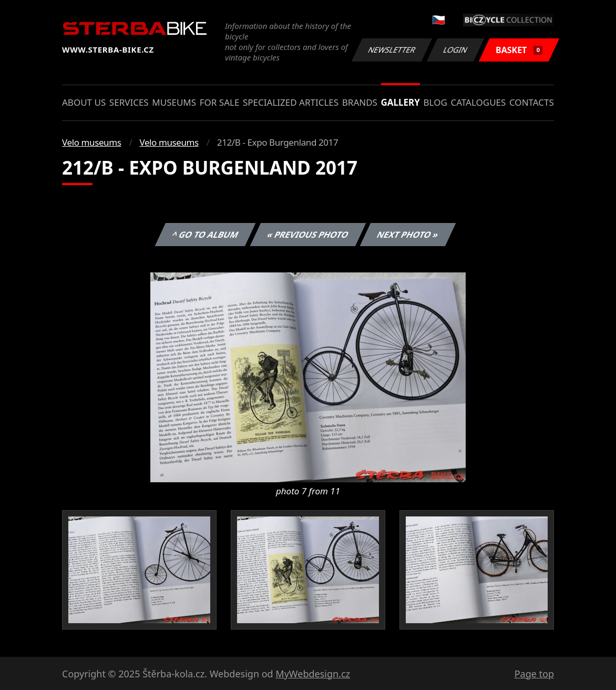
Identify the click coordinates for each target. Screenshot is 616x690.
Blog (435, 102)
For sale (220, 102)
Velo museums (91, 142)
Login (456, 50)
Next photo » (408, 235)
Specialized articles (291, 102)
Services (129, 102)
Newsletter (392, 50)
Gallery (401, 102)
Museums (174, 102)
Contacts (532, 102)
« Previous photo (308, 235)
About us (84, 102)
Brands (360, 102)
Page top (534, 674)
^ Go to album (205, 235)
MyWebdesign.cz (313, 674)
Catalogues (478, 102)
